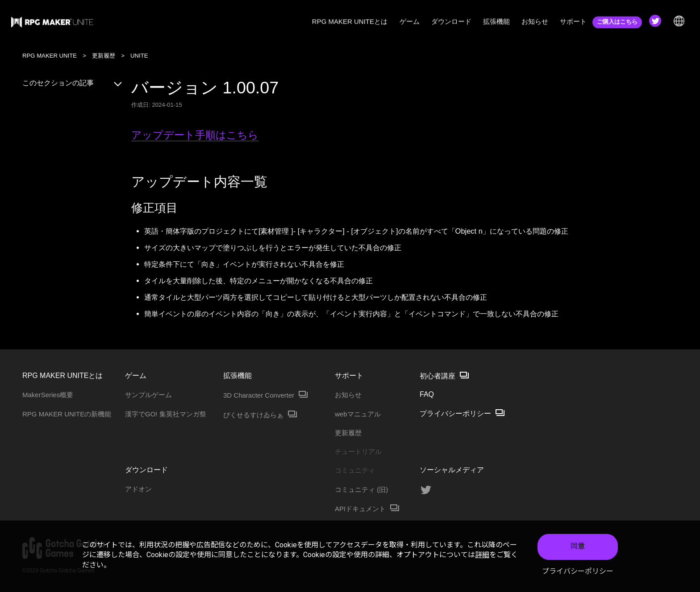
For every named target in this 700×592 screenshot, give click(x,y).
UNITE (139, 56)
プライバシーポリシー (578, 571)
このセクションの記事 (73, 83)
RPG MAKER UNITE (50, 56)
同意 (578, 547)
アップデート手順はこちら (195, 135)
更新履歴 (104, 56)
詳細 (482, 555)
